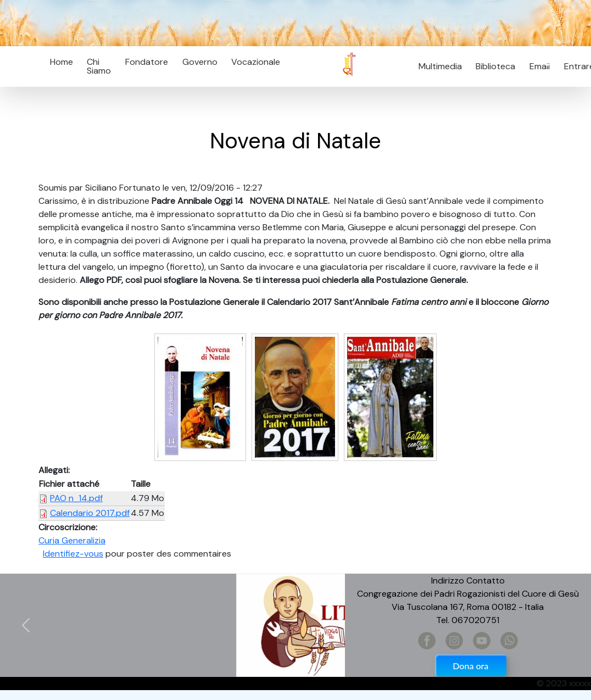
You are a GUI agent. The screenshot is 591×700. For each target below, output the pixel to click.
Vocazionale (256, 62)
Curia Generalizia (72, 540)
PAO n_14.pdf (76, 498)
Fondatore (147, 62)
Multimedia (440, 66)
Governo (200, 62)
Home (62, 62)
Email (536, 66)
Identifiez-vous (73, 554)
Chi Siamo (99, 66)
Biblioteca (495, 66)
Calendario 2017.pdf (90, 513)
